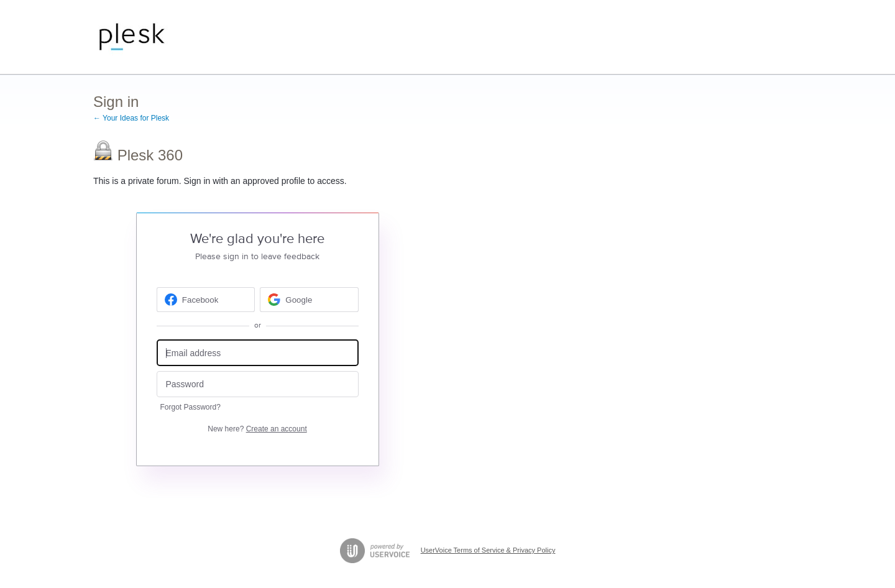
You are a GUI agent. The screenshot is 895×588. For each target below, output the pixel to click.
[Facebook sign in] (206, 300)
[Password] (258, 384)
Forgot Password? (190, 407)
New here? (257, 429)
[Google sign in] (309, 300)
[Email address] (258, 353)
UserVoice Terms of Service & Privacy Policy (488, 550)
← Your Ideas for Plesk (131, 118)
